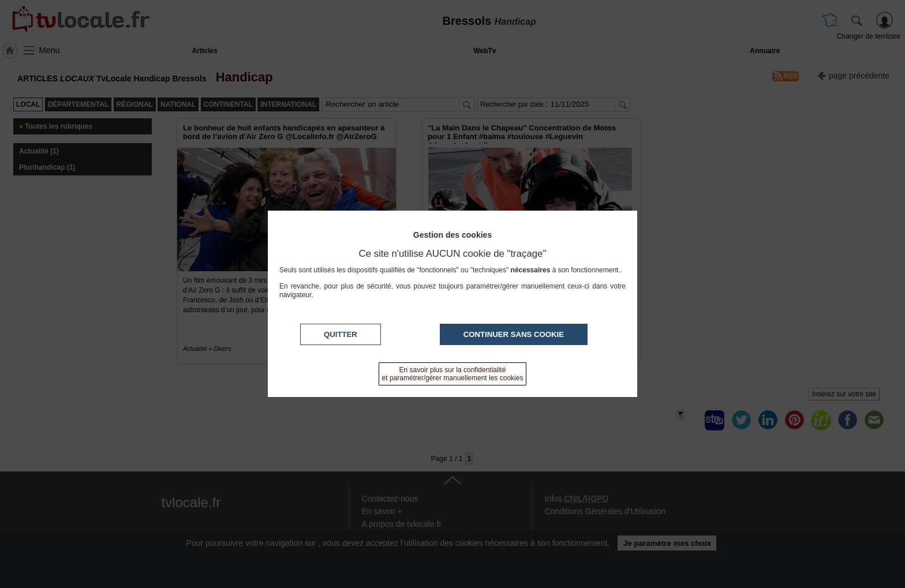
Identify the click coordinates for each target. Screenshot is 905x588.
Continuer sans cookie (514, 334)
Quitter (341, 334)
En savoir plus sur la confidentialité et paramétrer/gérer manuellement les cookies (453, 374)
